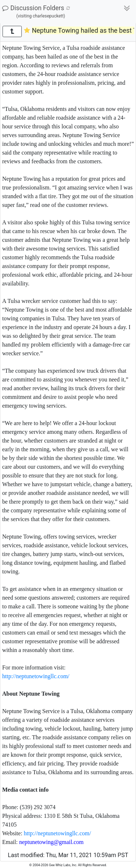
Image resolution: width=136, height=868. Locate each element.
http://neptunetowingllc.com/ (36, 676)
